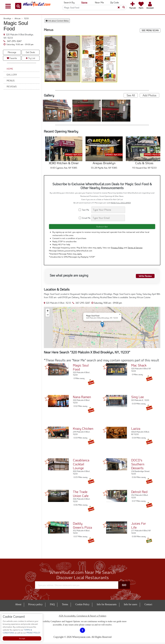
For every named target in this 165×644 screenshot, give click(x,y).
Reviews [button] (12, 86)
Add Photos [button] (149, 95)
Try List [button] (31, 58)
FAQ (52, 606)
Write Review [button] (144, 277)
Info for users (131, 606)
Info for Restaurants (107, 606)
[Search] (94, 8)
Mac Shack (139, 367)
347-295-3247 (14, 41)
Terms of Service (135, 249)
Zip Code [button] (114, 2)
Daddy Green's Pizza (82, 527)
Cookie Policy (82, 606)
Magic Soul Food (81, 369)
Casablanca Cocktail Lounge (81, 466)
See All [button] (131, 95)
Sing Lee (137, 398)
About (18, 606)
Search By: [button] (69, 2)
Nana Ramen (82, 398)
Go (124, 587)
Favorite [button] (12, 58)
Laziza (136, 430)
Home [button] (10, 69)
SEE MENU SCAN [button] (150, 30)
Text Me (85, 210)
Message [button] (12, 52)
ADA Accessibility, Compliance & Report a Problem (83, 617)
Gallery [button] (12, 75)
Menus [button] (11, 81)
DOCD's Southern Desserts (138, 466)
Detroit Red (139, 493)
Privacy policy (35, 606)
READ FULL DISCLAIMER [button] (121, 203)
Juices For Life (139, 527)
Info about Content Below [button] (57, 21)
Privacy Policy (117, 249)
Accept (22, 638)
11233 (26, 18)
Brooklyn (8, 18)
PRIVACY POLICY (33, 633)
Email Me (85, 218)
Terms (65, 606)
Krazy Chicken (83, 430)
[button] (18, 6)
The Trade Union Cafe (81, 495)
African (19, 18)
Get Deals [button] (30, 52)
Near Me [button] (99, 2)
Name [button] (84, 2)
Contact (148, 606)
